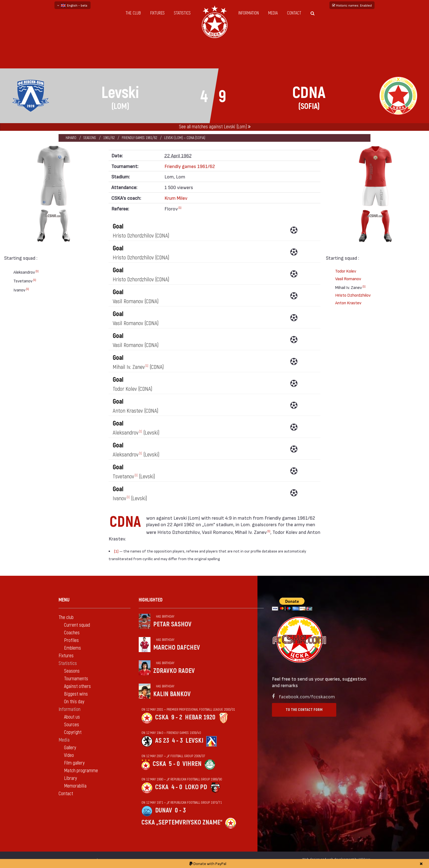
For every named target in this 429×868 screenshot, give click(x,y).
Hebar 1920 (200, 717)
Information (249, 13)
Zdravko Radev (174, 671)
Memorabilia (75, 786)
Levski (194, 741)
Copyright (73, 732)
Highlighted (151, 600)
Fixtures (157, 13)
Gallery (70, 748)
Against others (77, 686)
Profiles (71, 640)
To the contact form (304, 710)
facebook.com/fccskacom (307, 696)
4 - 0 (177, 787)
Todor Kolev (346, 271)
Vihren (192, 764)
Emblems (73, 648)
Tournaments (76, 679)
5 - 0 (174, 764)
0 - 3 (180, 810)
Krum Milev (176, 198)
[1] (37, 271)
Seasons (90, 138)
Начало (71, 138)
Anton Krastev (348, 303)
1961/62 (109, 138)
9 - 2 (177, 717)
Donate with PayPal (208, 863)
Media (273, 13)
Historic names (352, 5)
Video (69, 755)
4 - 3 (177, 741)
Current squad (77, 625)
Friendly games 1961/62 (139, 138)
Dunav (164, 810)
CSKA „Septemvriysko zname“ (182, 822)
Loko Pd (196, 787)
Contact (294, 13)
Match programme (81, 771)
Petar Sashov (172, 624)
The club (133, 13)
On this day (74, 702)
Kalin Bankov (172, 694)
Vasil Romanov (348, 278)
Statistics (182, 13)
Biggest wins (76, 694)
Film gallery (74, 763)
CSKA (162, 717)
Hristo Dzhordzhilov (353, 295)
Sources (72, 725)
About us (72, 717)
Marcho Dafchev (177, 648)
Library (70, 778)
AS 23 (162, 741)
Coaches (72, 633)
